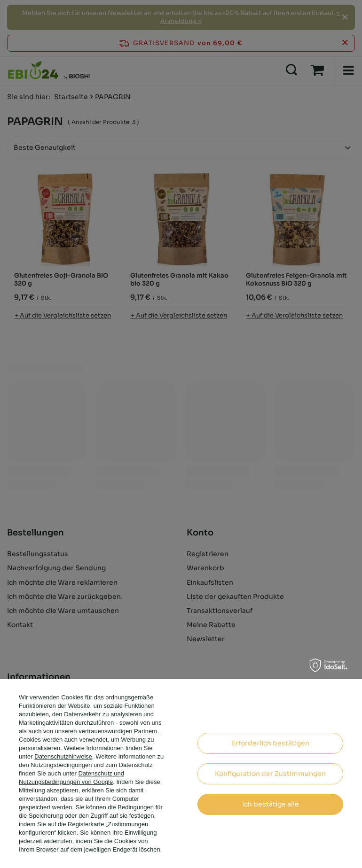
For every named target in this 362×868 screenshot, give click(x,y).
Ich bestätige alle (271, 804)
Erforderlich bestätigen (271, 743)
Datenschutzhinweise (63, 756)
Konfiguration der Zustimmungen (270, 774)
